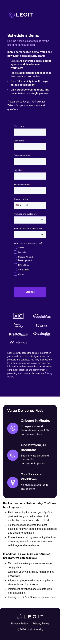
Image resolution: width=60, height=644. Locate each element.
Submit (30, 292)
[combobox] (30, 220)
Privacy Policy (19, 623)
